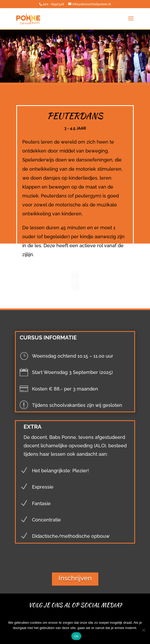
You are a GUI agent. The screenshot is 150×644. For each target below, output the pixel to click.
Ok (76, 636)
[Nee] (143, 630)
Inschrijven (75, 578)
